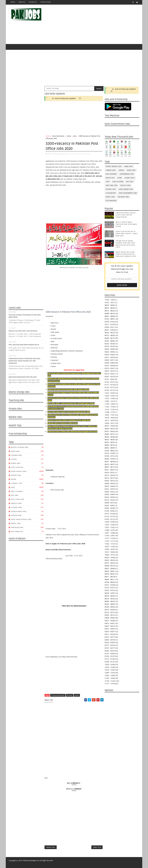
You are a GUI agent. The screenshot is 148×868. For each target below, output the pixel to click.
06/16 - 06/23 (110, 599)
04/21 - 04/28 (110, 621)
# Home (70, 695)
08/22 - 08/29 (110, 308)
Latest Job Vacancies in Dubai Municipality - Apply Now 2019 (127, 234)
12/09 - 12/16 (110, 673)
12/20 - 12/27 (110, 396)
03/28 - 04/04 (110, 363)
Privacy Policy (46, 2)
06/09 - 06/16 (110, 601)
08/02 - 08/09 (110, 448)
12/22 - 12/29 (110, 525)
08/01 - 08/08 (110, 316)
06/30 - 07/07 (110, 593)
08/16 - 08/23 (110, 442)
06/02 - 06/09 (110, 604)
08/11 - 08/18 (110, 577)
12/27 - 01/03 (110, 393)
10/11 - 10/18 (110, 420)
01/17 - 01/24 (110, 385)
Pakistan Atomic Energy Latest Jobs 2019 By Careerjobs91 (126, 215)
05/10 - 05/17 (110, 478)
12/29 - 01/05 (110, 522)
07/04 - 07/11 (110, 327)
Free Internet (17, 467)
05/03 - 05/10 (110, 481)
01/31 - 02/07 (110, 379)
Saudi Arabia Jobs (19, 511)
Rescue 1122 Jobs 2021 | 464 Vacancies (23, 331)
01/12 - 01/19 (110, 516)
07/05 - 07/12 (110, 456)
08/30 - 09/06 (110, 437)
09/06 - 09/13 (110, 434)
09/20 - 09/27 (110, 429)
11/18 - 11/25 (110, 681)
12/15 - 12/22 (110, 527)
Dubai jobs (16, 463)
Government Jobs (19, 471)
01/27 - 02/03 (110, 654)
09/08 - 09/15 (110, 566)
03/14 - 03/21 (110, 368)
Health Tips (16, 475)
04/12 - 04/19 (110, 489)
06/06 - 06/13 (110, 338)
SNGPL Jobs (16, 523)
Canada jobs (17, 455)
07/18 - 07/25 (110, 322)
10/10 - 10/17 (110, 303)
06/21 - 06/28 (110, 462)
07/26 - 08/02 (110, 451)
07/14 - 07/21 (110, 588)
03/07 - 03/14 (110, 371)
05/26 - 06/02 (110, 607)
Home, (85, 154)
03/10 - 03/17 (110, 637)
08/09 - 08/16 (110, 445)
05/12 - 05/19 (110, 612)
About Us (22, 2)
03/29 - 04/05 (110, 494)
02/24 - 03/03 (110, 642)
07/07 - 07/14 (110, 590)
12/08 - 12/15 (110, 530)
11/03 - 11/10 (110, 544)
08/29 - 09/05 (110, 305)
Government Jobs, (76, 154)
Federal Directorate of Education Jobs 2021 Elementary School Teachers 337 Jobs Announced (25, 361)
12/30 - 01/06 (110, 664)
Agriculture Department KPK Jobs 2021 (23, 377)
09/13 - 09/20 (110, 431)
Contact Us (33, 2)
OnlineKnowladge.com (31, 860)
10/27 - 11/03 (110, 546)
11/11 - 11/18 (110, 684)
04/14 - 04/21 (110, 623)
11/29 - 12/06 (110, 404)
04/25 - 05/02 (110, 352)
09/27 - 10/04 (110, 426)
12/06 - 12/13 (110, 401)
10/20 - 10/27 (110, 549)
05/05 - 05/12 (110, 615)
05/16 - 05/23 (110, 346)
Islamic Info (17, 483)
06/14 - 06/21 (110, 464)
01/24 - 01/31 (110, 382)
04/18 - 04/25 (110, 355)
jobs (13, 487)
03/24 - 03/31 (110, 631)
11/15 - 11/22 (110, 409)
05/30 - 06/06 (110, 341)
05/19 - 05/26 (110, 610)
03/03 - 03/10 (110, 640)
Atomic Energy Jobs (20, 447)
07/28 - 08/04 (110, 582)
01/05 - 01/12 (110, 519)
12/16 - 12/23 (110, 670)
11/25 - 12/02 (110, 678)
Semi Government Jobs (21, 519)
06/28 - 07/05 (110, 459)
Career (14, 459)
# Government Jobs (58, 695)
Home (13, 2)
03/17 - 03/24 (110, 634)
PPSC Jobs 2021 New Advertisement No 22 (24, 345)
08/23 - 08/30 (110, 440)
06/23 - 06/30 (110, 596)
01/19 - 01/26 (110, 514)
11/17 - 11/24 (110, 538)
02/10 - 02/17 (110, 648)
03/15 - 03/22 (110, 500)
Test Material (17, 531)
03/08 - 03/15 (110, 503)
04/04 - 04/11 (110, 360)
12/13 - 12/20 (110, 398)
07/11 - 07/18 (110, 324)
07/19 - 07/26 (110, 453)
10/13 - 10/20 (110, 552)
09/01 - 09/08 (110, 568)
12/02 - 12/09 (110, 675)
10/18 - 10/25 (110, 418)
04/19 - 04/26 (110, 486)
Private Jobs (16, 507)
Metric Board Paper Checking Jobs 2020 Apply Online (126, 224)
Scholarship (16, 515)
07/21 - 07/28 (110, 585)
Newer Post (51, 847)
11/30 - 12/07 (110, 300)
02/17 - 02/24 (110, 645)
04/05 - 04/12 (110, 492)
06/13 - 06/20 (110, 335)
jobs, (89, 154)
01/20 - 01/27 (110, 656)
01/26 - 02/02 (110, 511)
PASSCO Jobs (16, 503)
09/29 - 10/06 (110, 558)
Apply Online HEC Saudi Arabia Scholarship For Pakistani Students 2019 (126, 254)
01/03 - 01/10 (110, 390)
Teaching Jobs (17, 527)
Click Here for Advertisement (74, 606)
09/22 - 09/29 (110, 560)
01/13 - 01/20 (110, 659)
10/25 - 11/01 (110, 415)
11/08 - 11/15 (110, 412)
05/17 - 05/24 (110, 475)
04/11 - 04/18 (110, 357)
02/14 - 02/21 (110, 374)
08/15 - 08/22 (110, 311)
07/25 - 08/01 (110, 319)
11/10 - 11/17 (110, 541)
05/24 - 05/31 (110, 472)
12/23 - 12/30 (110, 667)
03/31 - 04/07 (110, 629)
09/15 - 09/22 (110, 563)
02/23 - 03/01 (110, 505)
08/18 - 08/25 (110, 574)
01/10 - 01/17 (110, 387)
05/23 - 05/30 (110, 344)
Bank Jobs (15, 451)
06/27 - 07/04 (110, 330)
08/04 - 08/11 (110, 579)
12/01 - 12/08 (110, 533)
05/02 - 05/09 (110, 349)
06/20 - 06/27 (110, 333)
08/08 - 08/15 (110, 313)
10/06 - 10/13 (110, 555)
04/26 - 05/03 (110, 483)
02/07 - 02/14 (110, 377)
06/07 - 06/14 (110, 467)
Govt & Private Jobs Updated (65, 98)
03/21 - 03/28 (110, 366)
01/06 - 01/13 (110, 662)
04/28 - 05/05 (110, 618)
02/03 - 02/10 (110, 651)
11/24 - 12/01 (110, 536)
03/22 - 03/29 (110, 497)
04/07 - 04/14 (110, 626)
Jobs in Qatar (17, 491)
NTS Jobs (15, 495)
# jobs (77, 695)
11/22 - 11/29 (110, 407)
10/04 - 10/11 (110, 423)
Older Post (97, 847)
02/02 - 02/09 (110, 508)
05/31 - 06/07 (110, 470)
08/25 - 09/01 (110, 571)
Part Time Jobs (18, 499)
